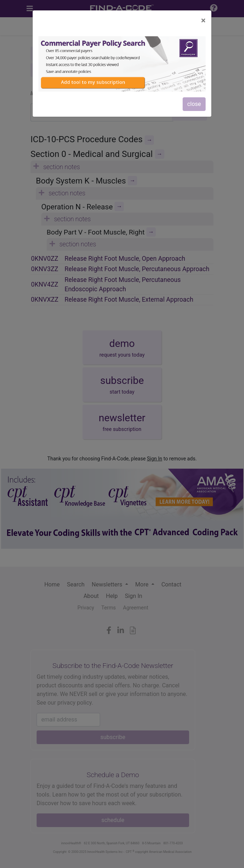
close (194, 104)
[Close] (203, 20)
